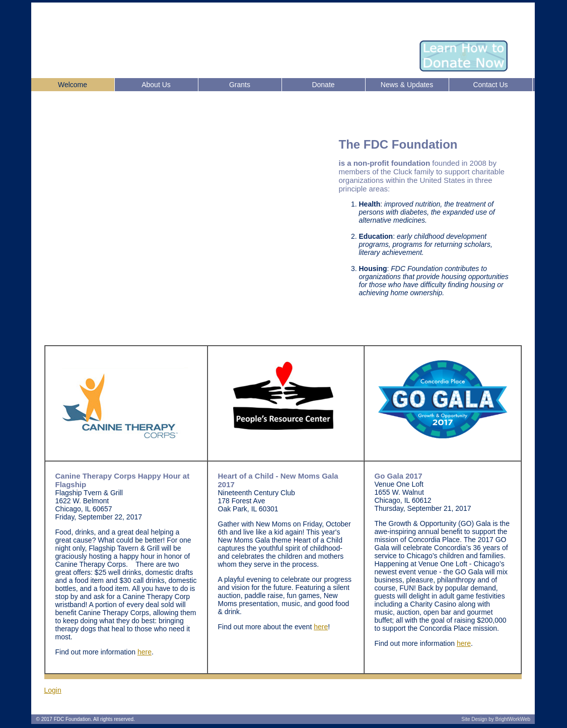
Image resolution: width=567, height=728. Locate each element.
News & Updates (407, 85)
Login (53, 690)
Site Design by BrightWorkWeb (496, 719)
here (145, 652)
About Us (156, 85)
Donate (323, 85)
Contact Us (490, 85)
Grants (240, 85)
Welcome (73, 85)
